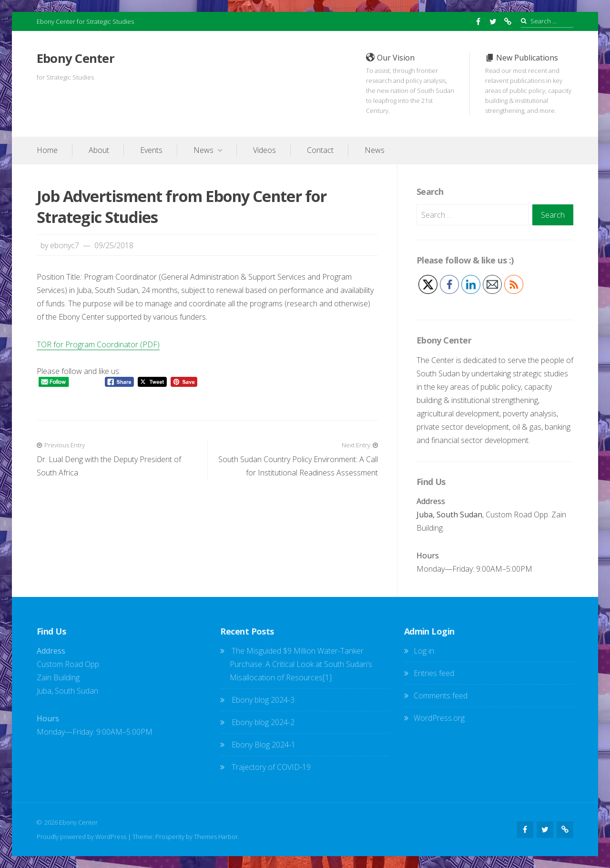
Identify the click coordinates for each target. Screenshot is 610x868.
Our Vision (410, 84)
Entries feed (434, 673)
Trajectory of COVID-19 (271, 767)
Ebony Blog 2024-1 (264, 745)
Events (151, 150)
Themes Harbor (216, 837)
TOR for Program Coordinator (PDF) (98, 344)
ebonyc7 (65, 245)
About (99, 150)
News (203, 150)
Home (47, 150)
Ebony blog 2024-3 (263, 700)
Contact (320, 150)
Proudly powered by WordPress (81, 837)
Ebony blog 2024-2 (306, 722)
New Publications (529, 84)
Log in (424, 651)
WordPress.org (439, 718)
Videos (264, 150)
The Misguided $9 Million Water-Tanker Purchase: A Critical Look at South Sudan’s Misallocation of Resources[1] (301, 664)
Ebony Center (76, 58)
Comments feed (441, 696)
